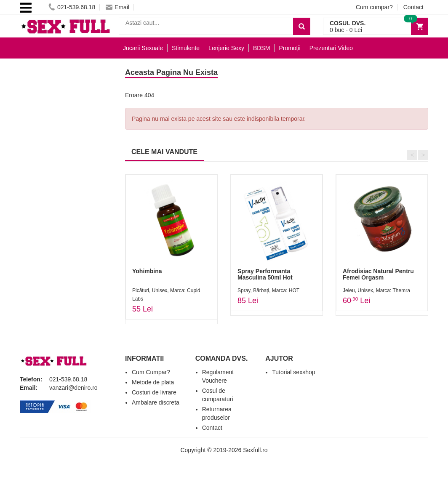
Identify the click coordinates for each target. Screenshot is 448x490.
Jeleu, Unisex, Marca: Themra (376, 290)
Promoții (289, 48)
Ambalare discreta (156, 402)
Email (117, 7)
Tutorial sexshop (293, 372)
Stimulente (186, 48)
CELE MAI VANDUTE (164, 152)
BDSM (261, 48)
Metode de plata (153, 382)
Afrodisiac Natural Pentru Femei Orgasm (378, 274)
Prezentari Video (331, 48)
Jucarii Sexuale (143, 48)
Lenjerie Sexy (226, 48)
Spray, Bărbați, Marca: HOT (268, 290)
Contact (413, 7)
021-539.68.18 (72, 7)
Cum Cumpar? (151, 372)
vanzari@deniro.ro (73, 388)
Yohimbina (147, 271)
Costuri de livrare (154, 392)
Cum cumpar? (374, 7)
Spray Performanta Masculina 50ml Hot (265, 274)
